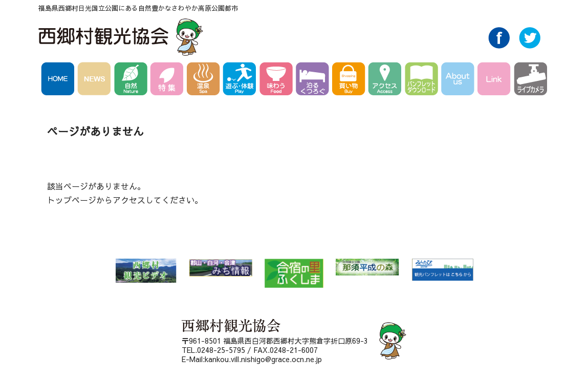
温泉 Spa (205, 80)
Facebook (499, 46)
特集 (169, 80)
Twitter (530, 46)
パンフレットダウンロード (423, 80)
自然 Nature (132, 80)
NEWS (96, 80)
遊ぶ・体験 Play (241, 80)
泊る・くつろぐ (314, 80)
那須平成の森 (367, 267)
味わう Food (278, 80)
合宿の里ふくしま (294, 273)
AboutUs (459, 80)
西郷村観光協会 (122, 37)
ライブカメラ (530, 80)
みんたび (442, 270)
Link (496, 80)
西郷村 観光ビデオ (146, 271)
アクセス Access (387, 80)
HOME (59, 80)
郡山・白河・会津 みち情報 (221, 268)
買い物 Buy (350, 80)
